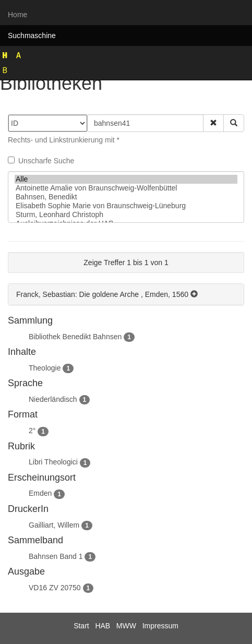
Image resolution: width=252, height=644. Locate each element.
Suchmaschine (32, 35)
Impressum (160, 626)
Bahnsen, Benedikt (126, 197)
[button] (213, 123)
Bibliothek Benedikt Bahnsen (75, 337)
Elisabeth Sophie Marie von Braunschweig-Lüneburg (126, 206)
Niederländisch (53, 399)
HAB (103, 626)
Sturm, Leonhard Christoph (126, 215)
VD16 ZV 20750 (55, 588)
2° (32, 431)
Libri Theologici (53, 462)
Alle (126, 179)
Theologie (45, 368)
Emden (40, 493)
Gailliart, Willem (54, 525)
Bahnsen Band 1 (56, 556)
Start (81, 626)
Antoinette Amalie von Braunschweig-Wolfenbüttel (126, 188)
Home (17, 15)
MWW (126, 626)
